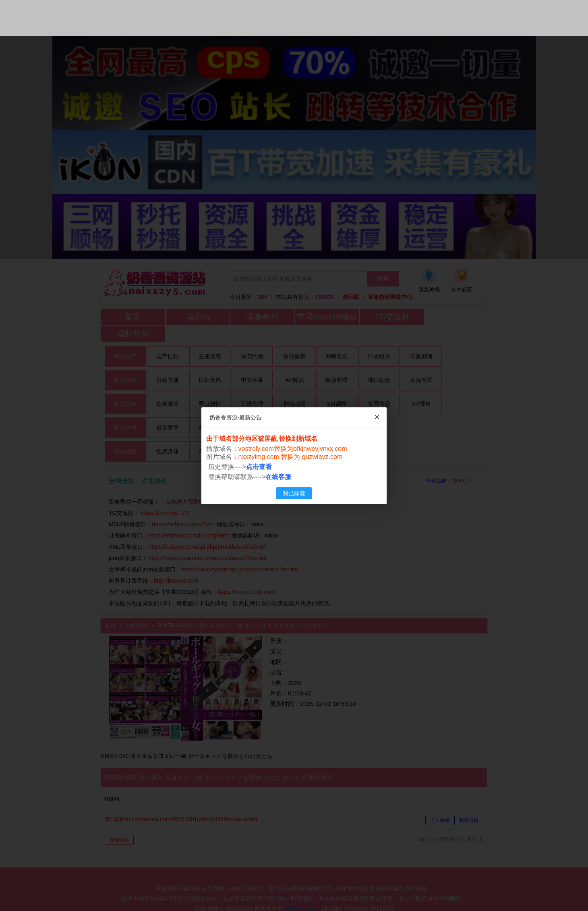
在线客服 (279, 477)
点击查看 (259, 467)
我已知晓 (294, 493)
